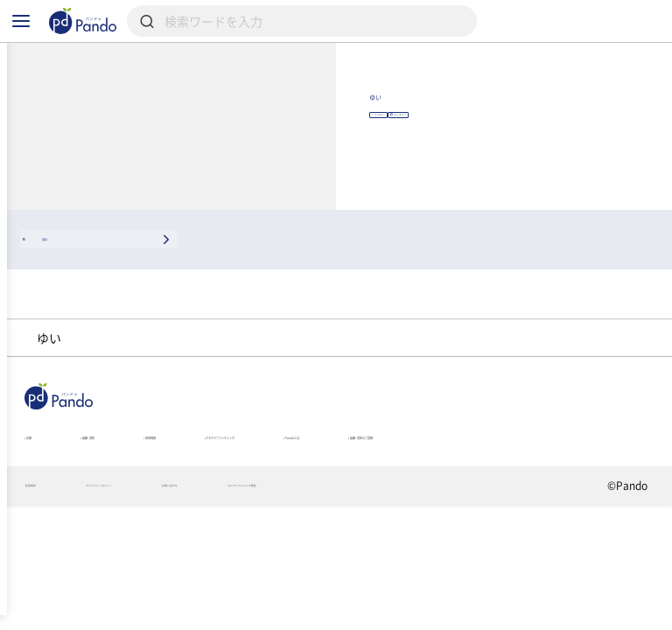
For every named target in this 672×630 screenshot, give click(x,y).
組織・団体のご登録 (80, 538)
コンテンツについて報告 (448, 600)
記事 (40, 514)
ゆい (462, 130)
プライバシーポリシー (172, 600)
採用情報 (242, 514)
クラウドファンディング (389, 514)
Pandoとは (542, 514)
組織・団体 (135, 514)
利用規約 (47, 600)
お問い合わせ (308, 600)
